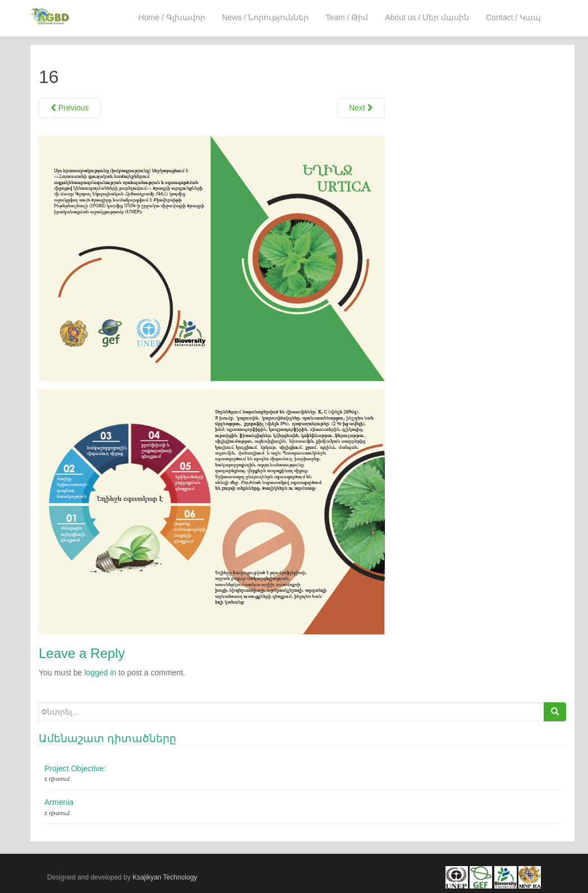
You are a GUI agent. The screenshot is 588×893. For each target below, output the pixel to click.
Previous (70, 108)
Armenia (59, 802)
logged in (100, 673)
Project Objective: (75, 768)
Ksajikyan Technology (165, 876)
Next (361, 108)
